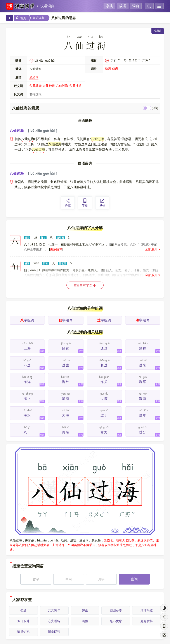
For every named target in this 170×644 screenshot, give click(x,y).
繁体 (18, 69)
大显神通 (49, 86)
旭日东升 (23, 621)
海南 (143, 399)
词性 (94, 69)
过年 (143, 415)
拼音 (18, 60)
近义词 (18, 86)
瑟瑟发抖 (147, 621)
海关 (104, 382)
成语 (123, 6)
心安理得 (54, 621)
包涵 (23, 610)
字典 (109, 6)
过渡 (104, 399)
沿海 (66, 399)
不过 (27, 365)
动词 (108, 69)
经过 (66, 348)
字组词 (27, 320)
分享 (68, 203)
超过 (104, 365)
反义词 (18, 94)
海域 (66, 432)
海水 (27, 415)
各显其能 (35, 86)
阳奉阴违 (54, 632)
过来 (143, 365)
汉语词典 (47, 6)
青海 (104, 432)
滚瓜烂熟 (23, 632)
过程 (143, 348)
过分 (143, 432)
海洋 (27, 382)
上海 (27, 348)
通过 (104, 348)
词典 (136, 6)
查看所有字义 (85, 285)
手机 (85, 203)
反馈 (102, 203)
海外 (66, 382)
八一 (27, 432)
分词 (155, 108)
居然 (85, 621)
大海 (66, 415)
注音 (94, 60)
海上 (27, 399)
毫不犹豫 (116, 621)
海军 (143, 382)
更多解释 (56, 249)
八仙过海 (62, 86)
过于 (104, 415)
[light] (164, 608)
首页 (21, 18)
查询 (134, 579)
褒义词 (34, 77)
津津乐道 (147, 610)
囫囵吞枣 (116, 610)
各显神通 (75, 86)
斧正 (85, 610)
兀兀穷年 (54, 610)
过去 (66, 365)
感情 (18, 77)
